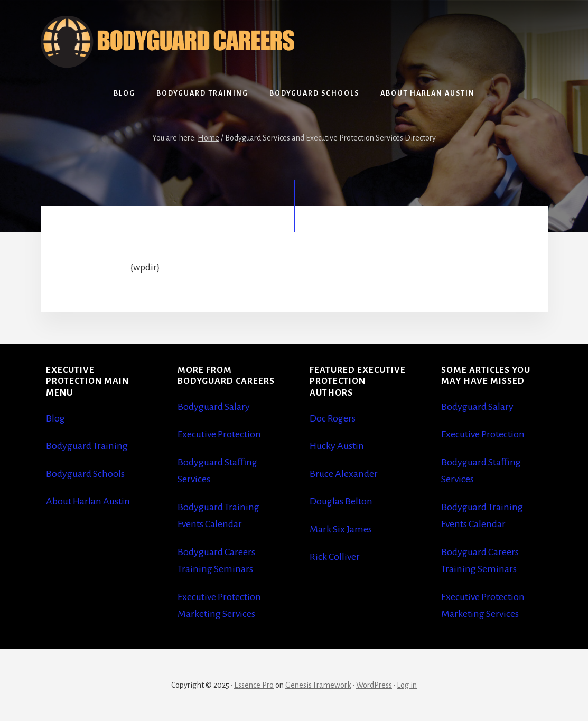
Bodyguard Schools (85, 474)
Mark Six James (341, 529)
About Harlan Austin (88, 501)
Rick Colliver (335, 557)
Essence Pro (254, 685)
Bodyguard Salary (214, 407)
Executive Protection (219, 434)
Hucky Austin (337, 446)
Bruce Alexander (344, 474)
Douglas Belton (341, 501)
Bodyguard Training (87, 446)
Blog (55, 418)
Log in (407, 685)
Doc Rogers (333, 418)
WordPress (374, 685)
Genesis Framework (318, 685)
